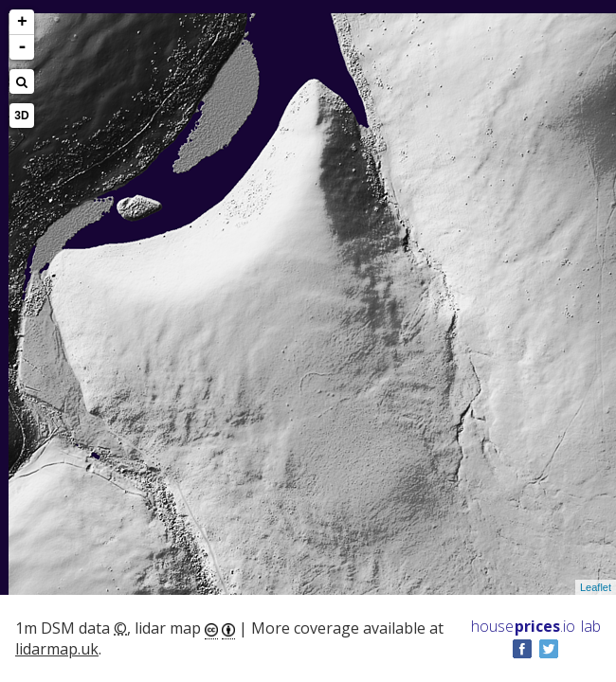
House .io (523, 626)
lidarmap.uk (57, 649)
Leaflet (596, 587)
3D (21, 116)
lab (591, 626)
